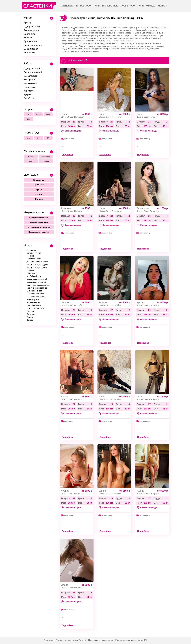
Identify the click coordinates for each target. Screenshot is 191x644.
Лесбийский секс (34, 276)
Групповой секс (34, 259)
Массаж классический (37, 279)
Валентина (143, 208)
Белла (64, 397)
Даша (102, 397)
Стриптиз (31, 314)
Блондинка (39, 180)
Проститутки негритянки (39, 227)
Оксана (65, 302)
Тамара (103, 302)
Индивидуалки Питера (75, 640)
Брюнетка (39, 185)
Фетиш (30, 317)
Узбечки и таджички (39, 222)
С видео (151, 6)
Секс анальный (34, 305)
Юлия (64, 114)
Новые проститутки (132, 6)
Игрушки (30, 270)
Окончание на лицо (35, 297)
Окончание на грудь (36, 294)
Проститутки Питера (53, 640)
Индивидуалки (69, 6)
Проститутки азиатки (39, 218)
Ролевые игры (33, 302)
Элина (102, 491)
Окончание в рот (34, 291)
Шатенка (39, 199)
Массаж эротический (36, 282)
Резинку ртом (33, 299)
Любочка (66, 208)
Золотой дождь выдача (37, 265)
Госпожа (30, 256)
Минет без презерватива (38, 285)
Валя (102, 114)
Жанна (140, 491)
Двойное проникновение (38, 262)
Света (140, 114)
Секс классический (35, 308)
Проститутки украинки (39, 232)
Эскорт (30, 320)
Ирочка (141, 302)
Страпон (30, 311)
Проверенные (110, 6)
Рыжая (39, 194)
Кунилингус (32, 273)
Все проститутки (90, 6)
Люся (140, 397)
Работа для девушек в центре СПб (131, 640)
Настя (102, 208)
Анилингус (31, 250)
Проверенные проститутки (101, 640)
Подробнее (68, 155)
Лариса (65, 491)
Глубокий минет (34, 253)
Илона (65, 585)
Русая (39, 189)
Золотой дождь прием (37, 267)
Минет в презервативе (37, 288)
